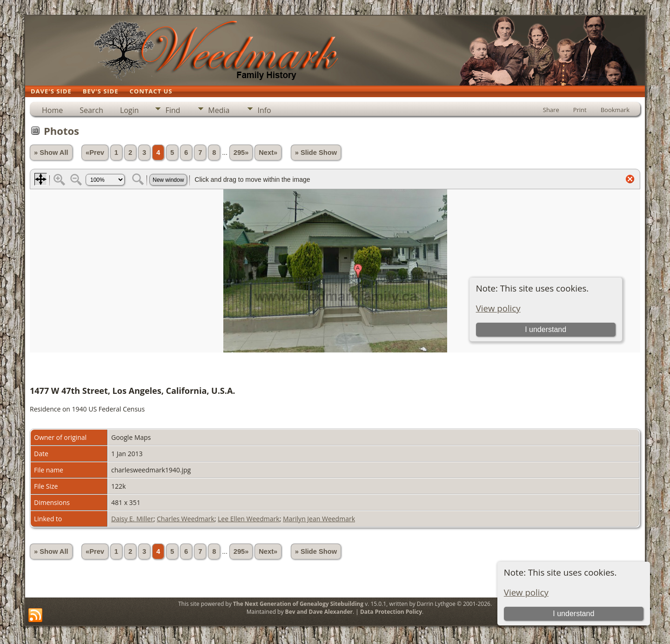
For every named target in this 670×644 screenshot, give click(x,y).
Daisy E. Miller (132, 519)
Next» (268, 153)
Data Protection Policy (391, 612)
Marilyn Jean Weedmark (319, 519)
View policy (526, 592)
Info (264, 110)
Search (91, 110)
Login (130, 110)
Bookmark (615, 110)
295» (241, 153)
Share (551, 110)
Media (219, 110)
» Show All (51, 153)
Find (173, 110)
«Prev (95, 153)
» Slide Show (316, 153)
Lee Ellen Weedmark (249, 519)
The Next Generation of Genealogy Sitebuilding (298, 604)
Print (580, 110)
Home (52, 110)
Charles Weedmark (186, 519)
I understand (573, 614)
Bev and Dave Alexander (319, 612)
